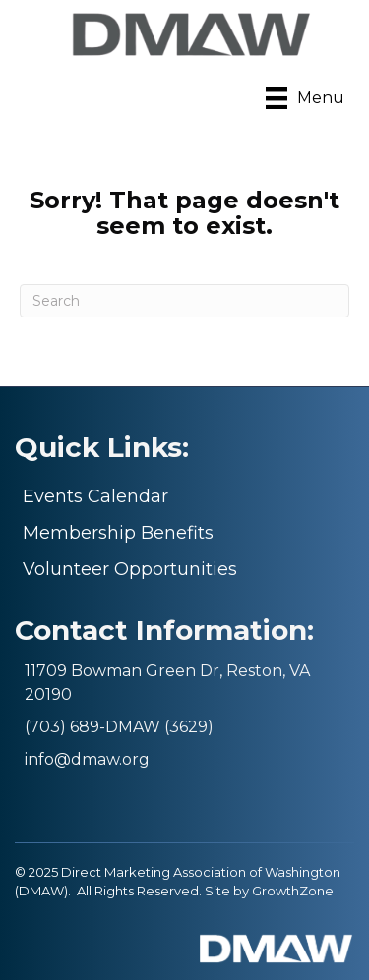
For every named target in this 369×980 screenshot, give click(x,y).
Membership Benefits (118, 533)
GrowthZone (293, 891)
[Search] (184, 301)
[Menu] (305, 98)
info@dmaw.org (87, 759)
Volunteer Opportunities (130, 569)
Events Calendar (95, 496)
